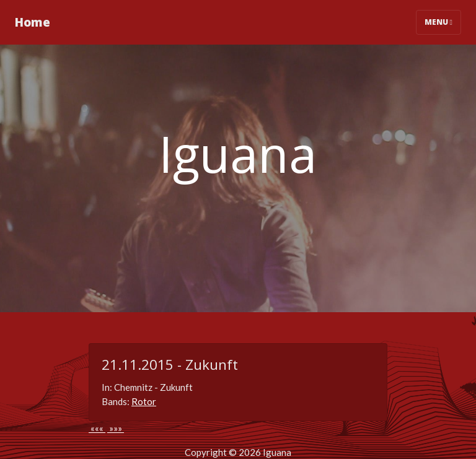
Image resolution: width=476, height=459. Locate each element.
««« (97, 428)
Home (33, 22)
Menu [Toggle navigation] (439, 22)
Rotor (144, 401)
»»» (116, 428)
